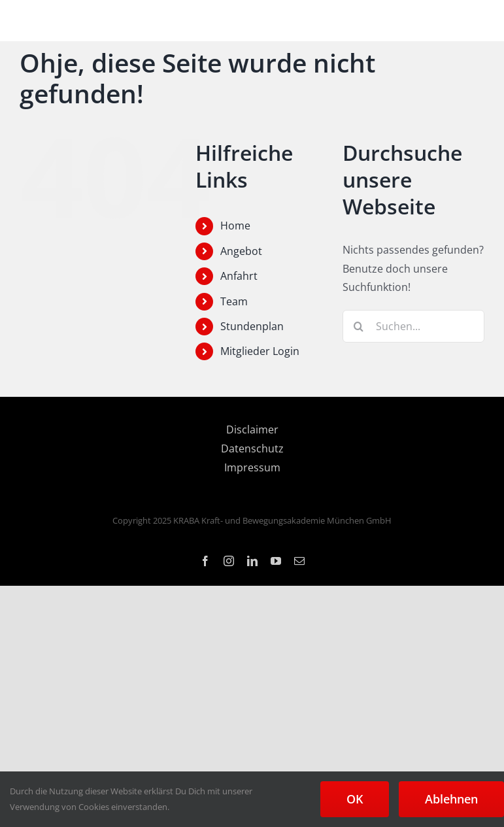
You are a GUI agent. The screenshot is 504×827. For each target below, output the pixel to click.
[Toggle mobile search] (451, 21)
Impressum (252, 467)
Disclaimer (252, 430)
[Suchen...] (413, 326)
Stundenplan (252, 326)
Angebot (241, 251)
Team (234, 301)
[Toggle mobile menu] (478, 21)
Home (235, 226)
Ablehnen (451, 799)
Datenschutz (252, 448)
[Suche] (359, 326)
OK (355, 799)
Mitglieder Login (260, 351)
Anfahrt (239, 276)
